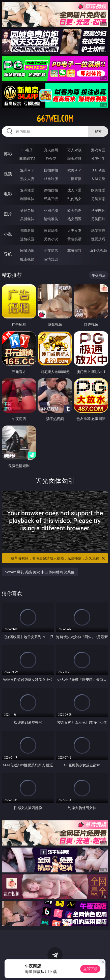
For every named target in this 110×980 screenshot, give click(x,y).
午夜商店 (51, 250)
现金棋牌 (74, 158)
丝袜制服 (51, 179)
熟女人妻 (27, 179)
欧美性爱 (98, 190)
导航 (8, 254)
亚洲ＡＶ (27, 170)
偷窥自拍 (27, 210)
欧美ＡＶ (74, 170)
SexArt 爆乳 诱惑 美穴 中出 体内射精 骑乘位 (40, 572)
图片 (8, 214)
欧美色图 (74, 210)
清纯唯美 (51, 219)
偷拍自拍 (51, 190)
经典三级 (51, 199)
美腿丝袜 (27, 219)
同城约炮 (27, 250)
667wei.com (55, 119)
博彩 (8, 154)
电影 (8, 194)
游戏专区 (98, 150)
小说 (8, 234)
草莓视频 (74, 250)
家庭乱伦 (51, 230)
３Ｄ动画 (98, 170)
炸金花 (51, 158)
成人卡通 (74, 190)
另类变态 (98, 199)
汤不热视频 (98, 250)
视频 (8, 174)
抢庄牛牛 (98, 158)
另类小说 (51, 239)
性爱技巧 (98, 239)
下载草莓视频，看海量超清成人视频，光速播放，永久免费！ (57, 558)
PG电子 (27, 150)
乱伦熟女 (74, 199)
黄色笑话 (74, 239)
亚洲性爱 (27, 190)
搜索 (98, 131)
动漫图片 (98, 210)
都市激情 (27, 230)
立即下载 (90, 969)
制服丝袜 (27, 199)
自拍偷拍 (51, 170)
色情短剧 (51, 259)
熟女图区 (74, 219)
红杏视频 (27, 259)
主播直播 (74, 179)
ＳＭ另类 (98, 179)
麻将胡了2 (27, 158)
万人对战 (74, 150)
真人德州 (51, 150)
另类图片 (98, 219)
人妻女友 (74, 230)
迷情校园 (27, 239)
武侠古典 (98, 230)
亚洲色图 (51, 210)
